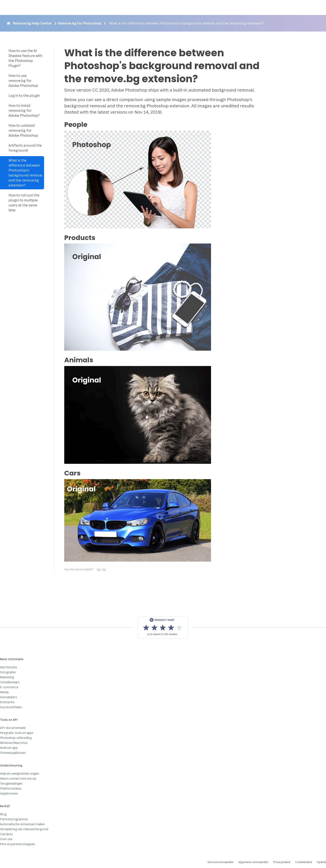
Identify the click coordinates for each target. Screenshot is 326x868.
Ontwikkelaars (10, 682)
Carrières (6, 834)
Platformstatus (11, 788)
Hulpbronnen (9, 793)
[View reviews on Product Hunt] (163, 628)
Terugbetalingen (11, 783)
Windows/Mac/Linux (14, 743)
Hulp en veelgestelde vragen (20, 773)
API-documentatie (13, 728)
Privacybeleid (282, 862)
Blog (3, 814)
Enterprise (7, 702)
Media (4, 692)
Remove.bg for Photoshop (80, 23)
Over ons (6, 839)
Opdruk (321, 862)
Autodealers (9, 697)
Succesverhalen (11, 707)
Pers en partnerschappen (18, 844)
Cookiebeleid (304, 862)
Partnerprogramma (14, 819)
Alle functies (9, 667)
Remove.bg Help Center (32, 23)
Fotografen (8, 672)
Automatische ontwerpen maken (22, 824)
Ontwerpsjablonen (13, 753)
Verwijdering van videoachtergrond (24, 829)
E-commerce (9, 687)
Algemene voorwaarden (253, 862)
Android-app (9, 748)
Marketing (7, 677)
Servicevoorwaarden (220, 862)
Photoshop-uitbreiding (16, 738)
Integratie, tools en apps (17, 733)
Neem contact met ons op (18, 778)
